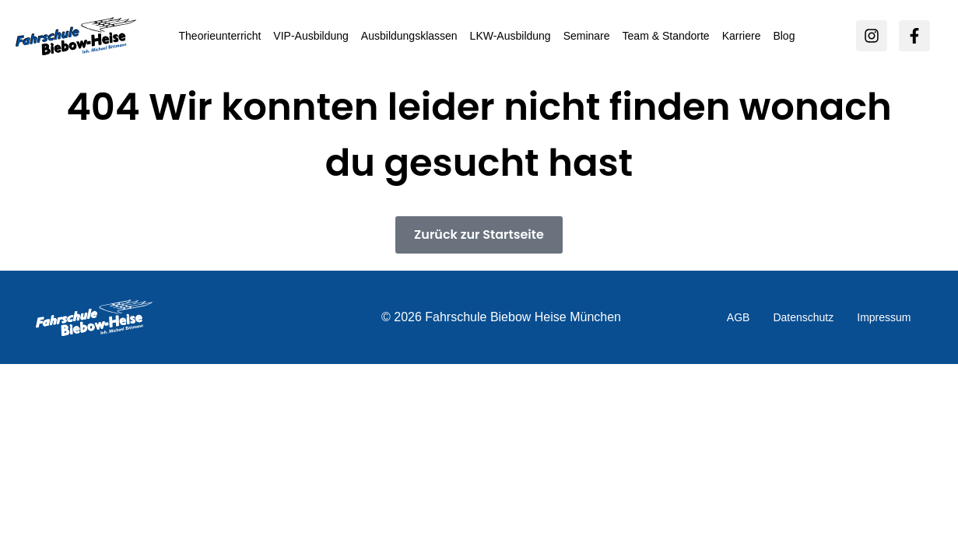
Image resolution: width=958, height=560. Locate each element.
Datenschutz (803, 317)
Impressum (884, 317)
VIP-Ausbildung (311, 36)
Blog (784, 36)
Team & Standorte (666, 36)
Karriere (742, 36)
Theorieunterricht (220, 36)
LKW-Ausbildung (511, 36)
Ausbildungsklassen (409, 36)
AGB (739, 317)
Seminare (587, 36)
